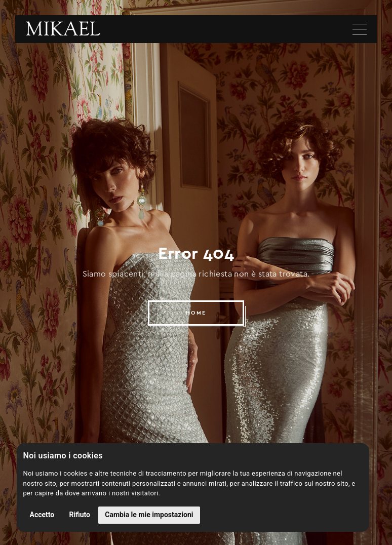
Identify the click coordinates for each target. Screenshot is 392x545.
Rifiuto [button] (80, 515)
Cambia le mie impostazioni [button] (149, 515)
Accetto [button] (42, 515)
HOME (196, 313)
